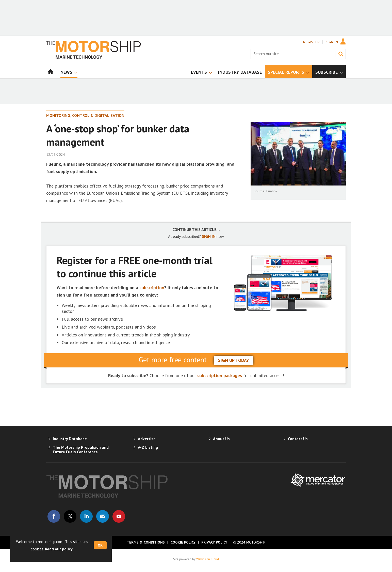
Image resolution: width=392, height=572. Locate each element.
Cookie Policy (183, 542)
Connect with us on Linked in (86, 516)
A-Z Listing (148, 447)
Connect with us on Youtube (119, 516)
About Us (221, 439)
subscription (152, 288)
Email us (103, 516)
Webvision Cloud (208, 559)
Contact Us (298, 439)
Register (311, 42)
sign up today (234, 360)
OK (100, 545)
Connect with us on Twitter (70, 516)
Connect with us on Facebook (54, 516)
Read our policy (59, 549)
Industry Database (70, 439)
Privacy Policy (214, 542)
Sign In (332, 42)
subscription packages (220, 375)
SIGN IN (209, 236)
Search (341, 54)
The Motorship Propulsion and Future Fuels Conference (81, 450)
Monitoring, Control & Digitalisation (85, 115)
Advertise (147, 439)
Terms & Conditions (146, 542)
